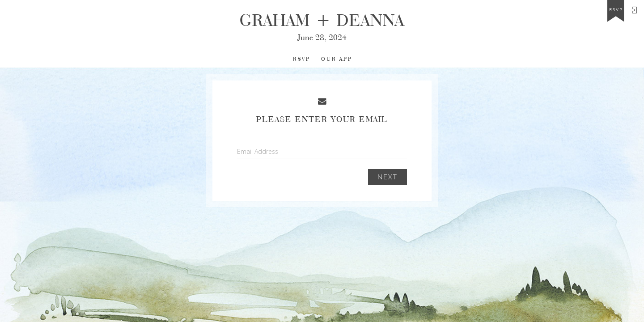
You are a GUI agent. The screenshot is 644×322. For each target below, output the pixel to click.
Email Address (258, 151)
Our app (337, 59)
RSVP (302, 59)
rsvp (616, 10)
